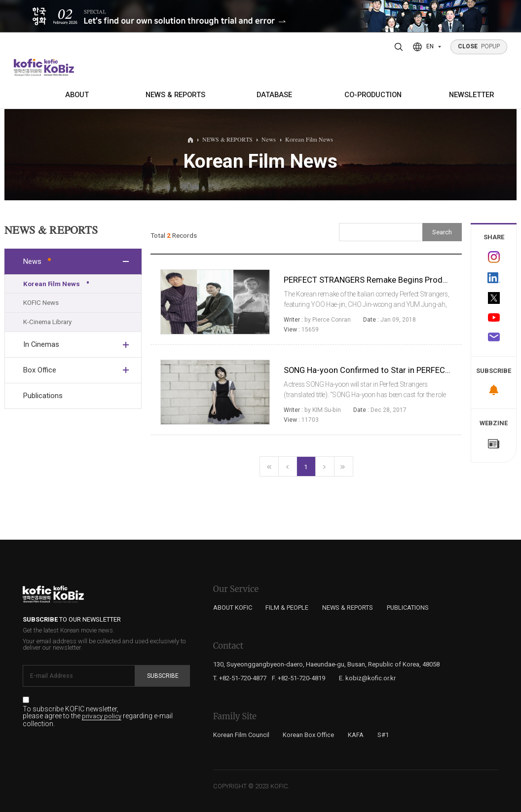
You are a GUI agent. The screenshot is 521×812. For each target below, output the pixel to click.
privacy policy (102, 716)
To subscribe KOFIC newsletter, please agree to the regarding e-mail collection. (98, 716)
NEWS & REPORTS (175, 95)
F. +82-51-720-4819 (298, 678)
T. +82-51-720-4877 (240, 678)
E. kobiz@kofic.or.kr (367, 678)
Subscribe (163, 676)
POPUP (479, 46)
